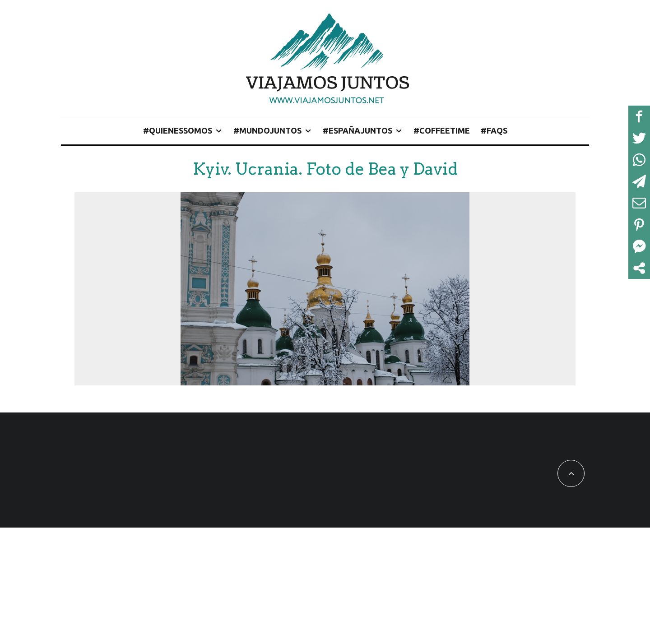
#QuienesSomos (178, 130)
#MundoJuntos (267, 130)
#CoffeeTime (442, 130)
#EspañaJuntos (357, 130)
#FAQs (494, 130)
